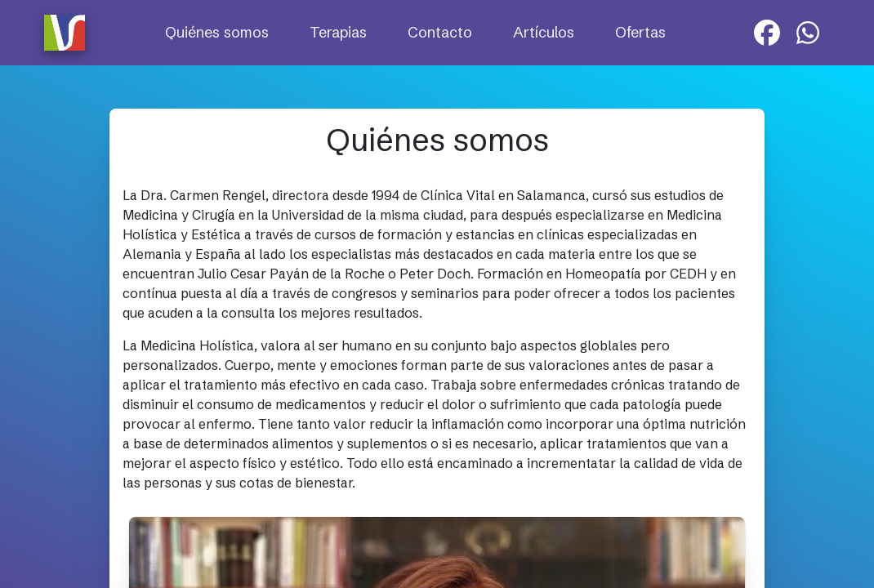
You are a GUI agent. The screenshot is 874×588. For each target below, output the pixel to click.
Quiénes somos (217, 32)
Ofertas (640, 32)
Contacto (440, 32)
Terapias (338, 32)
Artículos (544, 32)
